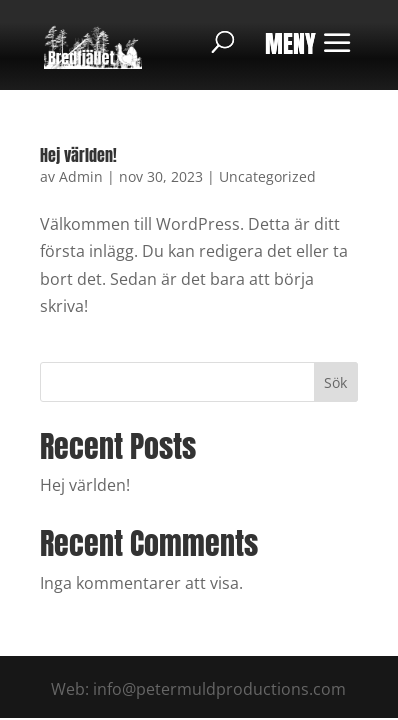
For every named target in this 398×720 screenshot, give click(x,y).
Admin (81, 176)
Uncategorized (267, 176)
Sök (335, 382)
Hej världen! (78, 155)
